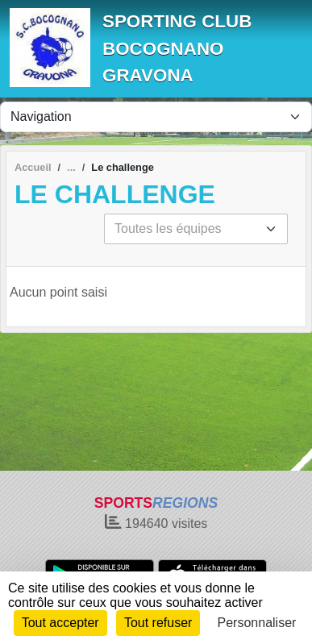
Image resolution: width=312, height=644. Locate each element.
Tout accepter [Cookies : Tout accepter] (60, 623)
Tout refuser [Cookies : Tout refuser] (158, 623)
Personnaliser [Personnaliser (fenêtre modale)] (257, 623)
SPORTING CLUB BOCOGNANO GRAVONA (177, 48)
